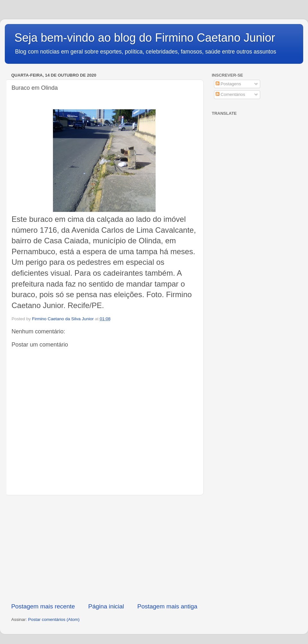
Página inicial (106, 606)
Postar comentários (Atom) (54, 619)
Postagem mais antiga (167, 606)
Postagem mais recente (43, 606)
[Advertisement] (104, 549)
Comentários (230, 94)
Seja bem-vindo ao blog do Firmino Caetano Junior (145, 38)
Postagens (228, 84)
